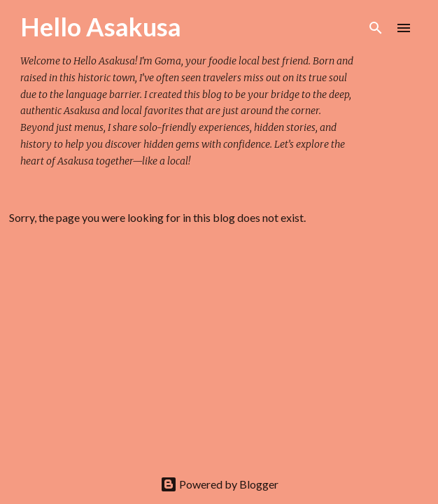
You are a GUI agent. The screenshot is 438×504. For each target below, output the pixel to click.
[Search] (376, 28)
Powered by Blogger (219, 484)
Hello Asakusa (101, 27)
